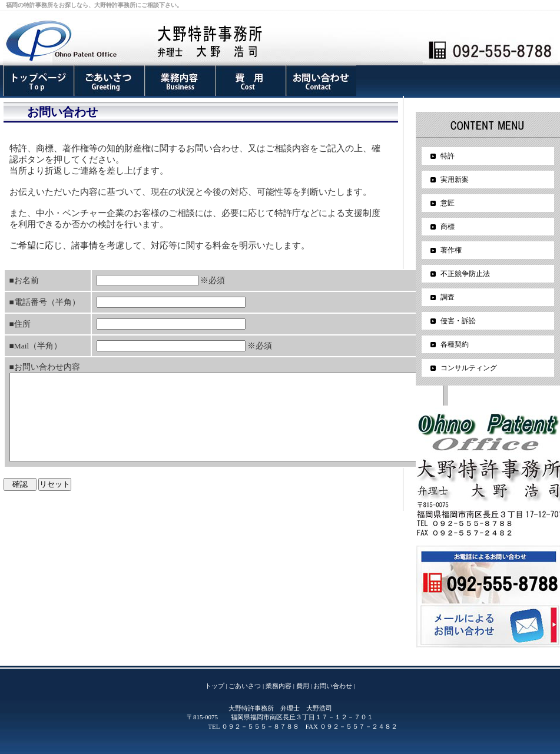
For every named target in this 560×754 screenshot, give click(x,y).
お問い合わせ (321, 81)
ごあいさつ (109, 81)
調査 (448, 297)
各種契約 (455, 344)
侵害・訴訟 (458, 321)
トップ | (216, 686)
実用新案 (455, 180)
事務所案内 (38, 81)
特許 (448, 156)
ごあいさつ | (246, 686)
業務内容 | (280, 686)
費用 (250, 81)
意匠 (448, 203)
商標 (448, 227)
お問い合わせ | (334, 686)
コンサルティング (469, 368)
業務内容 (180, 81)
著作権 (451, 250)
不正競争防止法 (465, 274)
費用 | (304, 686)
